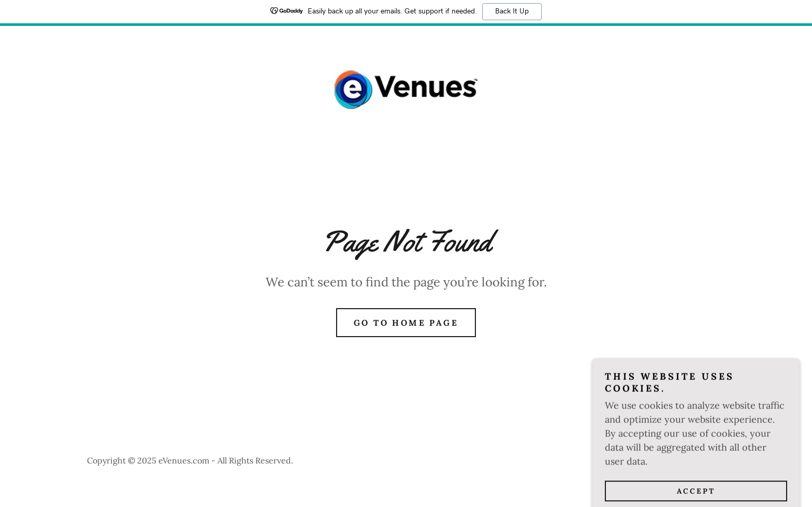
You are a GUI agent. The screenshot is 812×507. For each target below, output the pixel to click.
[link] (406, 89)
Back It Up (512, 11)
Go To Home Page (406, 323)
